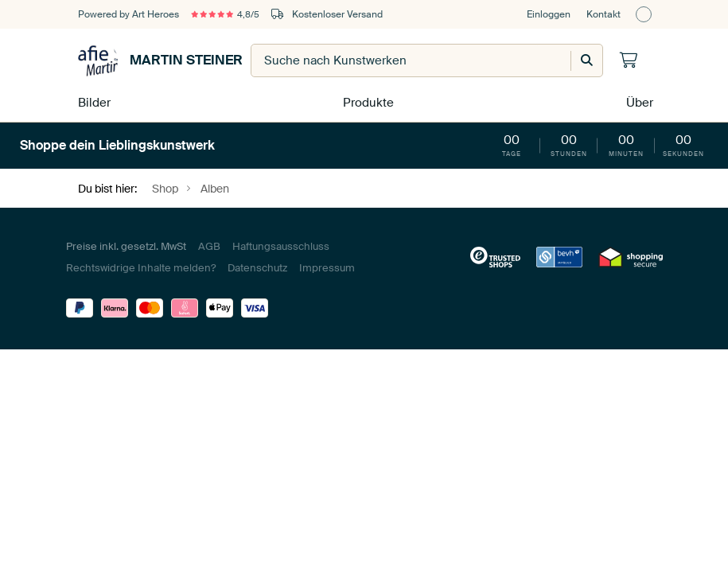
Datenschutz (257, 265)
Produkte (366, 101)
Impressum (327, 265)
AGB (209, 243)
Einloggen (549, 14)
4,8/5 (230, 14)
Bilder (92, 101)
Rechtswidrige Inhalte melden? (141, 265)
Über (638, 101)
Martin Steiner (160, 60)
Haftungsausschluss (281, 243)
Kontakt (603, 14)
